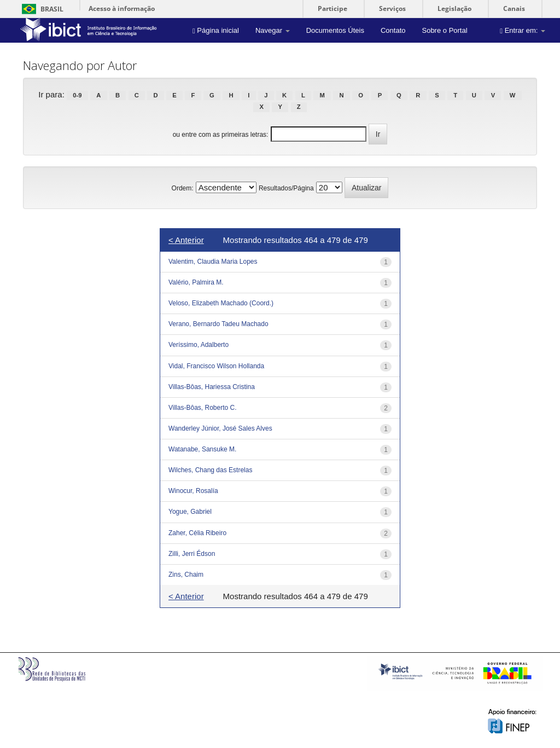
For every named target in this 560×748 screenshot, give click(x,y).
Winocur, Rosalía (193, 491)
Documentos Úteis (335, 30)
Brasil (41, 9)
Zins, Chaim (186, 575)
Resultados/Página (286, 188)
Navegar (273, 30)
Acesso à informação (122, 8)
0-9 (77, 95)
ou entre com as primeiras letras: (221, 135)
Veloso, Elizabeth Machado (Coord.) (221, 303)
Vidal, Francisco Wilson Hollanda (216, 366)
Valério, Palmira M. (196, 282)
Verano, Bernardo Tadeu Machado (218, 324)
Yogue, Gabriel (190, 512)
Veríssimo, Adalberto (199, 345)
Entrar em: (523, 30)
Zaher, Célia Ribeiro (197, 533)
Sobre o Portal (444, 30)
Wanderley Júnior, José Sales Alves (220, 428)
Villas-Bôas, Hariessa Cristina (212, 387)
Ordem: (183, 188)
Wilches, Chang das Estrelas (210, 470)
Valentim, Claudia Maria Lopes (213, 262)
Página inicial (216, 30)
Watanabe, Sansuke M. (202, 449)
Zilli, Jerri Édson (192, 554)
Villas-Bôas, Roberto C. (203, 408)
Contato (393, 30)
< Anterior (186, 240)
